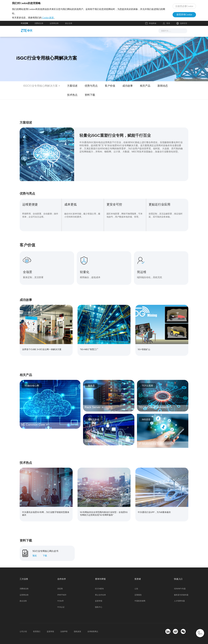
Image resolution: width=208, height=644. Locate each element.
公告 (136, 581)
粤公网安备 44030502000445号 (87, 638)
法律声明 (64, 624)
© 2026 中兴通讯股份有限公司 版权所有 (36, 638)
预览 (35, 548)
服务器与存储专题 (181, 587)
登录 (168, 27)
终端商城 (151, 27)
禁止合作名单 (100, 587)
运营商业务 (54, 27)
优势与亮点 (91, 89)
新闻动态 (163, 89)
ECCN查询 (99, 581)
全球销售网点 (93, 624)
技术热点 (72, 98)
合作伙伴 (123, 34)
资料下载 (90, 98)
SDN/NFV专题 (180, 581)
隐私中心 (99, 599)
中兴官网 (24, 27)
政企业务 (69, 27)
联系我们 (37, 624)
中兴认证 (61, 599)
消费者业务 (39, 27)
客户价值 (110, 89)
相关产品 (145, 89)
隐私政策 (78, 624)
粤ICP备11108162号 (60, 638)
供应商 (60, 581)
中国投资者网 (140, 593)
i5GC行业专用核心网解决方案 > (42, 89)
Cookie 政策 (56, 19)
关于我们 (138, 34)
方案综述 (72, 89)
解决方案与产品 (90, 34)
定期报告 (138, 587)
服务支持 (109, 34)
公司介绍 (23, 624)
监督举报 (99, 593)
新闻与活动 (71, 34)
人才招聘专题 (179, 593)
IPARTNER (62, 587)
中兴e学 (61, 593)
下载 (45, 548)
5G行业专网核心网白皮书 (45, 543)
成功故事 (128, 89)
